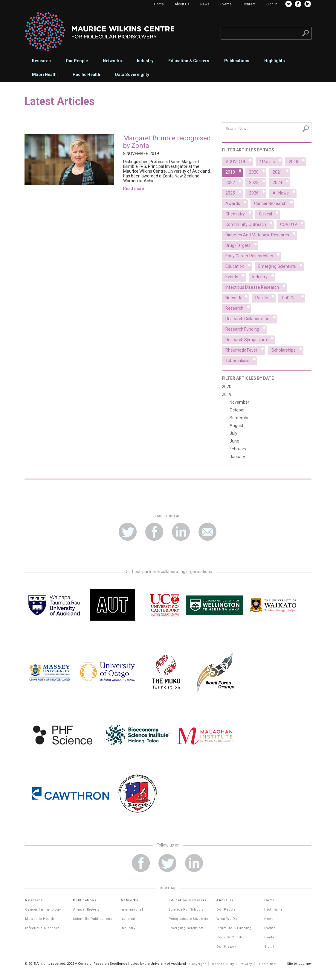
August (236, 426)
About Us (182, 4)
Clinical (269, 213)
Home (159, 4)
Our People (77, 61)
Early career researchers (253, 255)
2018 (297, 161)
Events (226, 4)
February (238, 449)
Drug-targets (242, 244)
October (237, 410)
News (205, 4)
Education (239, 265)
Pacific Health (86, 75)
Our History (226, 947)
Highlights (275, 61)
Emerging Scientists (186, 928)
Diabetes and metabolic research (261, 234)
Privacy (246, 964)
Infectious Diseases (42, 928)
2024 (281, 182)
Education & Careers (189, 61)
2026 (258, 192)
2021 (281, 171)
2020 (258, 171)
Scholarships (287, 349)
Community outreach (250, 224)
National (128, 919)
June (234, 441)
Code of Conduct (232, 937)
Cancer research (274, 203)
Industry (145, 61)
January (237, 457)
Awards (237, 203)
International (132, 910)
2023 (258, 182)
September (240, 418)
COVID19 (292, 224)
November (239, 402)
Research (41, 61)
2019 (234, 171)
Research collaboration (251, 318)
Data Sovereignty (132, 75)
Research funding (246, 328)
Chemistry (239, 213)
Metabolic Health (40, 919)
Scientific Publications (93, 919)
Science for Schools (186, 910)
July (233, 433)
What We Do (227, 919)
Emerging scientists (281, 265)
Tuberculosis (241, 360)
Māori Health (45, 75)
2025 (234, 192)
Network (237, 297)
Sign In (272, 4)
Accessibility (223, 964)
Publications (237, 61)
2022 (234, 182)
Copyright (198, 964)
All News (285, 192)
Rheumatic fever (245, 349)
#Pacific (271, 161)
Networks (112, 61)
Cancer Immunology (43, 910)
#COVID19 (239, 161)
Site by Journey (299, 964)
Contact (249, 4)
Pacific (265, 297)
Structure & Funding (234, 928)
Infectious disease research (256, 286)
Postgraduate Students (188, 919)
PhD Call (294, 297)
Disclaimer (267, 964)
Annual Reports (86, 910)
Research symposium (250, 339)
